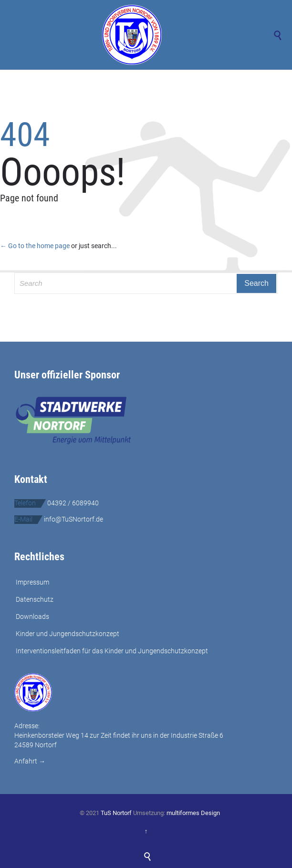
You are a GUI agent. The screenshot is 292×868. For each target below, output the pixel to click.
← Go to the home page (35, 246)
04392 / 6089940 (73, 503)
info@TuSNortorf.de (73, 519)
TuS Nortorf (116, 813)
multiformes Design (193, 813)
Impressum (32, 582)
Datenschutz (35, 599)
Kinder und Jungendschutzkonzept (68, 634)
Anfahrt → (30, 761)
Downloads (32, 617)
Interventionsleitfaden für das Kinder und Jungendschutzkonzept (112, 651)
